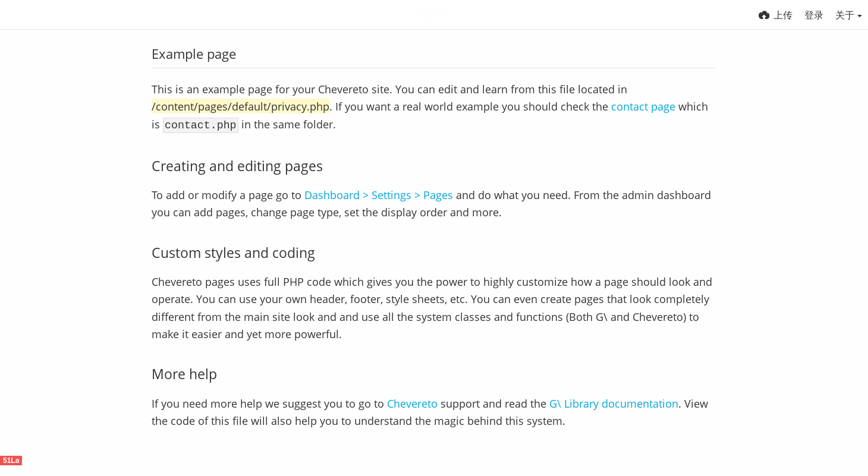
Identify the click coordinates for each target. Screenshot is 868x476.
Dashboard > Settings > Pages (379, 193)
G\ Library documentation (614, 401)
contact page (643, 106)
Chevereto (412, 401)
